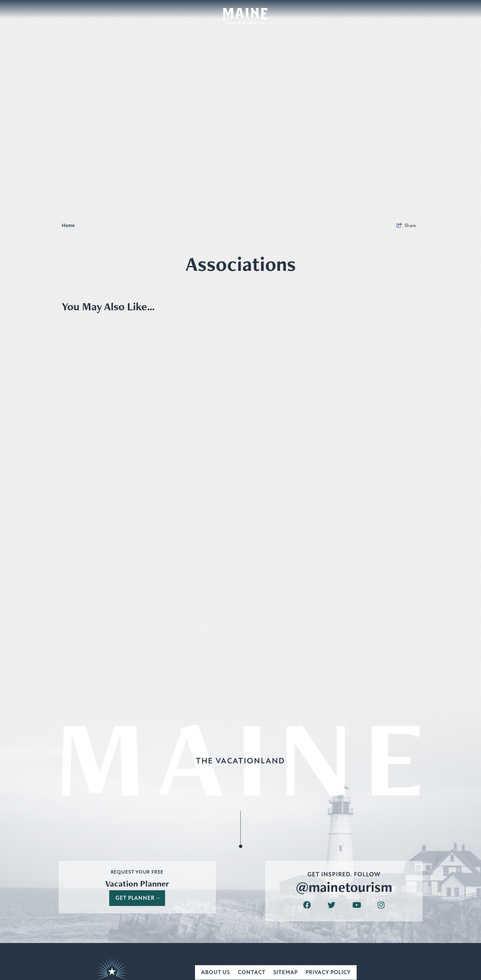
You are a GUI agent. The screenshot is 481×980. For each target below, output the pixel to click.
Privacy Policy (328, 972)
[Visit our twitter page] (332, 905)
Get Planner (138, 898)
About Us (216, 972)
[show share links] (406, 225)
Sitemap (286, 972)
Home (69, 225)
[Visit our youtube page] (357, 905)
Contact (252, 972)
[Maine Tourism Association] (245, 16)
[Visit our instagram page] (381, 905)
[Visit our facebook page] (307, 905)
